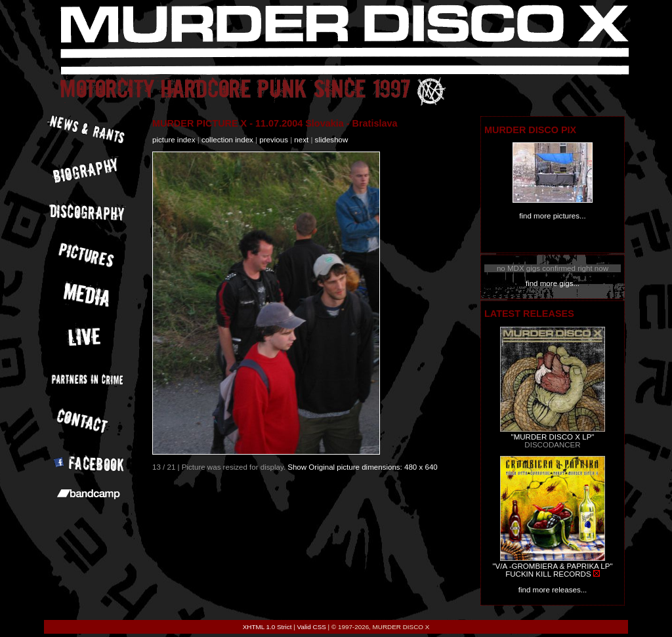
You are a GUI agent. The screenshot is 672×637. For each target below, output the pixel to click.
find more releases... (553, 590)
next (301, 140)
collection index (227, 140)
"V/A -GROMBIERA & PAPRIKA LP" (552, 566)
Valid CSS (312, 627)
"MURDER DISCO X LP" (553, 437)
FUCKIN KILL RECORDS (548, 574)
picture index (174, 140)
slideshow (332, 140)
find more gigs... (553, 283)
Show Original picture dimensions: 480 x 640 (363, 467)
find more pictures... (552, 216)
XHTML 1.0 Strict (267, 627)
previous (274, 140)
